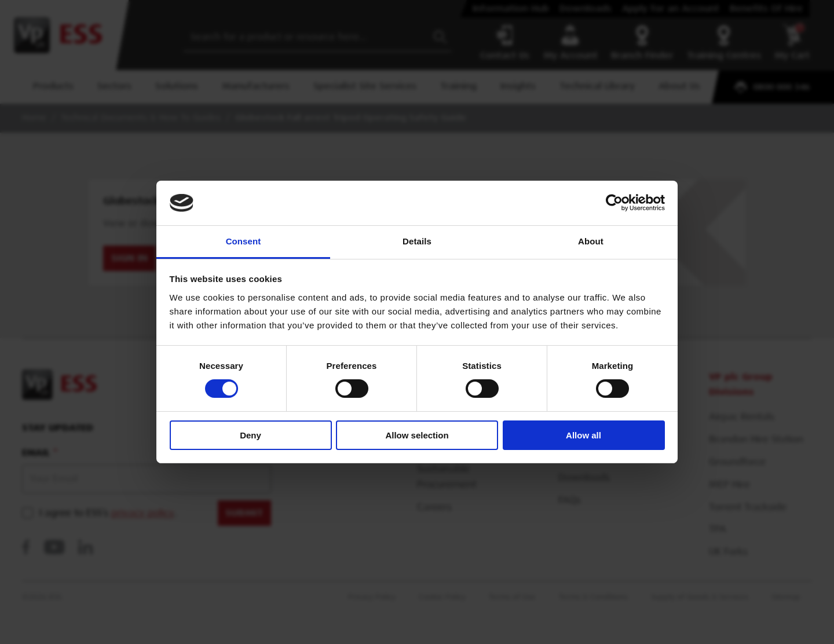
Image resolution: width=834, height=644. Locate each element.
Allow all (584, 435)
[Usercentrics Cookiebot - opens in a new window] (614, 203)
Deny (250, 435)
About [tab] (591, 241)
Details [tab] (417, 241)
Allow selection (417, 435)
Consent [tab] (244, 241)
